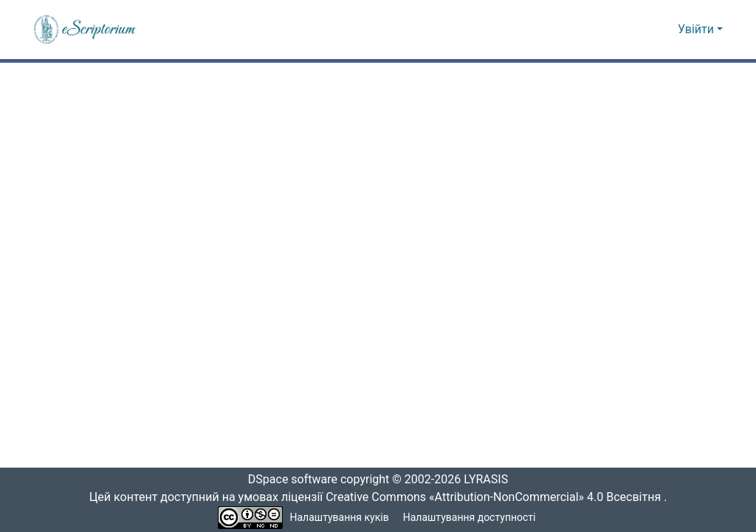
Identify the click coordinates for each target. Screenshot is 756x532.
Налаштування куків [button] (340, 518)
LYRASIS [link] (490, 480)
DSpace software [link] (288, 480)
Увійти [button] (697, 30)
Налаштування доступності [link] (470, 518)
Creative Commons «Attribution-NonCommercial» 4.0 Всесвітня (498, 497)
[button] (85, 30)
